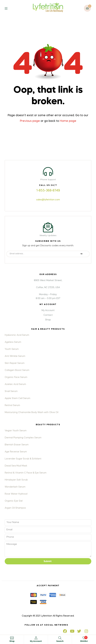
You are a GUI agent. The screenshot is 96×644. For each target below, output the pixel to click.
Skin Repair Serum (15, 363)
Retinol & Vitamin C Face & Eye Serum (26, 473)
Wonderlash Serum (15, 487)
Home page (68, 121)
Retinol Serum (12, 405)
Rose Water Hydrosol (16, 494)
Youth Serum (12, 349)
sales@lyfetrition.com (48, 200)
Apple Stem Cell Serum (17, 398)
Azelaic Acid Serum (15, 384)
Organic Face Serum (16, 377)
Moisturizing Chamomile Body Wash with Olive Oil (32, 412)
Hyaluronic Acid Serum (17, 335)
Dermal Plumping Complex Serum (23, 438)
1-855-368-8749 (48, 191)
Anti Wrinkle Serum (15, 356)
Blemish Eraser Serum (17, 445)
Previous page (30, 121)
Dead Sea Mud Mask (16, 466)
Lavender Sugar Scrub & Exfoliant (23, 459)
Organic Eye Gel (14, 501)
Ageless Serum (13, 342)
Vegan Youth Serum (16, 431)
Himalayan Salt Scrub (16, 480)
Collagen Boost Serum (17, 370)
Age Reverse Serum (16, 452)
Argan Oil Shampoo (15, 508)
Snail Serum (11, 391)
